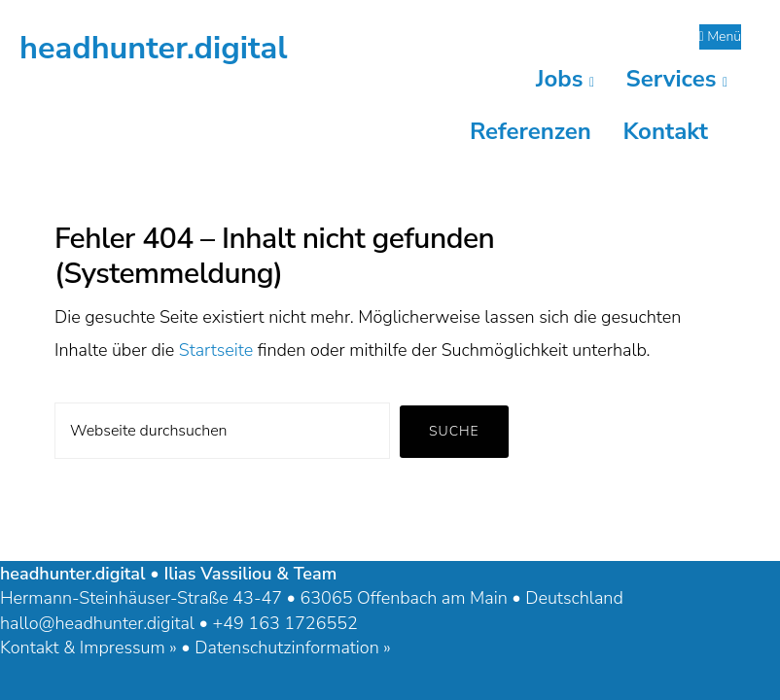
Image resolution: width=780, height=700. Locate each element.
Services (677, 79)
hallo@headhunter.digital (97, 623)
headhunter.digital (154, 48)
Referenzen (531, 131)
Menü (721, 36)
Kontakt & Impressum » (89, 647)
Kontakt (665, 131)
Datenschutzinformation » (292, 647)
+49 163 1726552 (284, 623)
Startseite (216, 350)
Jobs (565, 79)
